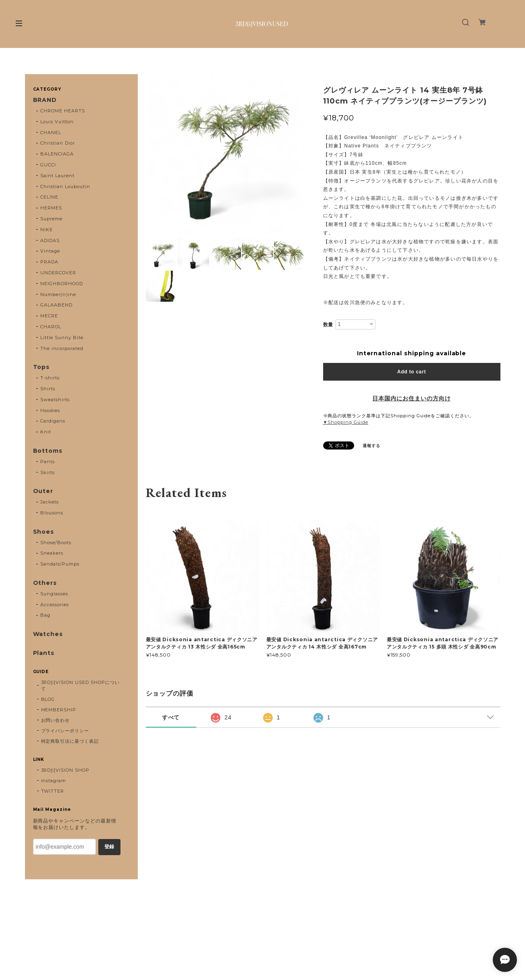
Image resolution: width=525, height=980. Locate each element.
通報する (371, 446)
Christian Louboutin (65, 186)
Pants (48, 462)
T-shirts (50, 378)
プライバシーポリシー (65, 731)
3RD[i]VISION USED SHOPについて (80, 686)
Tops (42, 367)
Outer (43, 491)
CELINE (49, 197)
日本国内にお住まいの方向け (411, 398)
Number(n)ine (58, 294)
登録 (109, 847)
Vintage (50, 251)
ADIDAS (50, 240)
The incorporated (62, 348)
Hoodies (50, 410)
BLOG (48, 699)
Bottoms (48, 451)
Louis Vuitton (57, 122)
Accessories (55, 605)
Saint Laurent (57, 176)
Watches (48, 634)
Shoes (44, 532)
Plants (44, 653)
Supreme (51, 219)
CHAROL (51, 327)
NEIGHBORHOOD (62, 284)
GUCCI (48, 165)
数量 (328, 325)
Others (45, 583)
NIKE (47, 230)
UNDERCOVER (58, 273)
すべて (171, 717)
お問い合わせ (56, 720)
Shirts (48, 389)
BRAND (45, 100)
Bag (45, 615)
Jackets (50, 502)
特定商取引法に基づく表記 (70, 741)
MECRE (49, 316)
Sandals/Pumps (60, 564)
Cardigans (53, 421)
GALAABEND (56, 305)
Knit (46, 432)
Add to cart (412, 372)
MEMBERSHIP (59, 710)
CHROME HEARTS (62, 111)
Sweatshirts (55, 400)
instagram (54, 781)
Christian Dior (57, 143)
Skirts (48, 472)
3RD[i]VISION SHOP (65, 770)
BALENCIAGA (57, 154)
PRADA (49, 262)
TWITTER (53, 791)
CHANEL (51, 133)
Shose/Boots (56, 543)
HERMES (51, 208)
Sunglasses (54, 594)
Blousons (52, 513)
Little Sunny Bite (62, 338)
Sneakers (52, 553)
